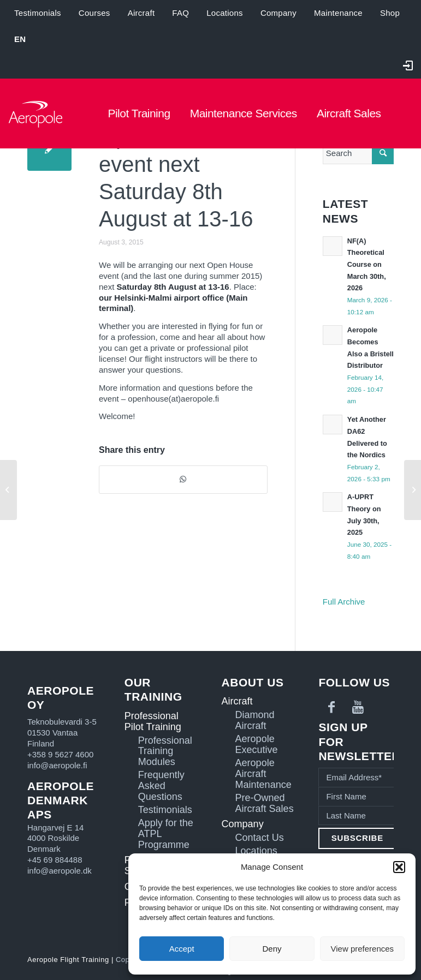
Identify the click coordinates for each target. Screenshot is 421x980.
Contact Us (260, 838)
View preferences (363, 949)
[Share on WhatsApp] (183, 480)
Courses (94, 13)
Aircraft (141, 13)
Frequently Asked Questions (161, 786)
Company (278, 13)
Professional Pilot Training (153, 721)
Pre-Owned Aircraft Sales (265, 803)
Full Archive (344, 602)
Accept (182, 949)
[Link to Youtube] (358, 707)
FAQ (180, 13)
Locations (225, 13)
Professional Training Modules (165, 752)
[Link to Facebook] (331, 707)
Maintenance (338, 13)
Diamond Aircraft (255, 721)
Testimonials (38, 13)
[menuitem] (20, 39)
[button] (399, 867)
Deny (272, 949)
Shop (390, 13)
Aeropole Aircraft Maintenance (263, 774)
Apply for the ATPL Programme (166, 834)
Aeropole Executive (257, 745)
